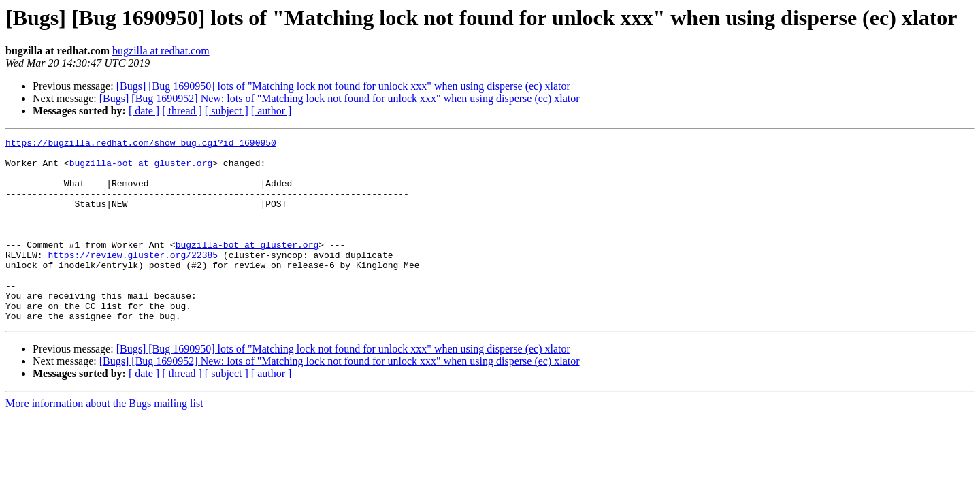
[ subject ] (227, 111)
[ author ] (272, 111)
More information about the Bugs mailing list (104, 440)
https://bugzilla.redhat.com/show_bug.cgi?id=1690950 (141, 144)
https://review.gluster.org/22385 (133, 279)
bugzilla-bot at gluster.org (141, 169)
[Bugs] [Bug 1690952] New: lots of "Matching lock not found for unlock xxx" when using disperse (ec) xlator (340, 98)
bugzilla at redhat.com (161, 51)
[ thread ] (182, 111)
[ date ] (144, 111)
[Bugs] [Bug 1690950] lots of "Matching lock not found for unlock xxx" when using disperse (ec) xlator (343, 86)
